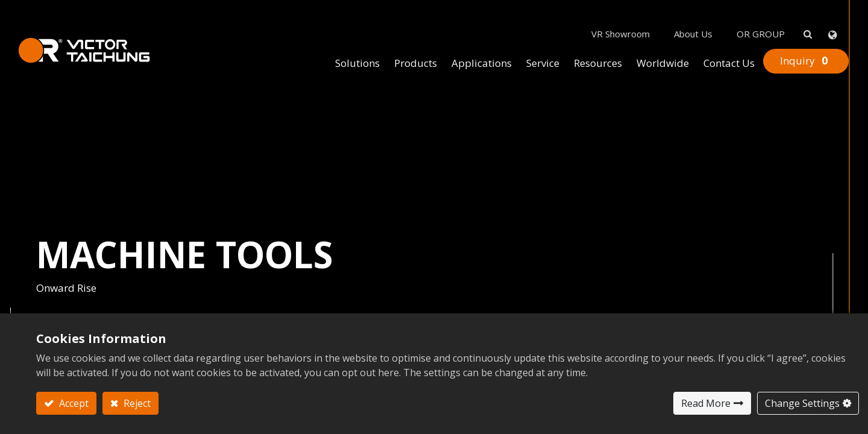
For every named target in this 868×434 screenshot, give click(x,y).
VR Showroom (602, 13)
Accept (73, 403)
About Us (675, 13)
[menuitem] (339, 43)
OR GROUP (743, 13)
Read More (706, 403)
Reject (136, 403)
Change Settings (802, 403)
